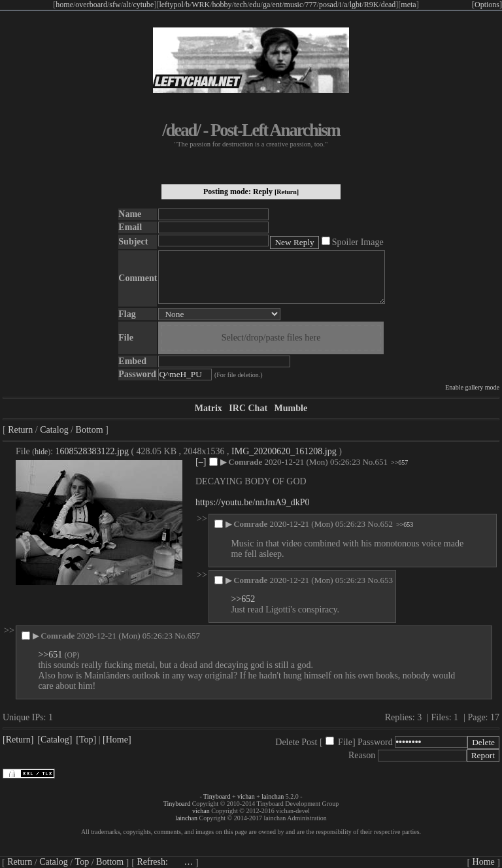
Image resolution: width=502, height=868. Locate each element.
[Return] (287, 192)
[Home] (117, 740)
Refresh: (165, 862)
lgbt (356, 5)
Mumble (291, 408)
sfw (115, 5)
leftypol (171, 5)
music (294, 5)
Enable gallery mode (472, 387)
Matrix (209, 408)
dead (389, 5)
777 (311, 5)
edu (255, 5)
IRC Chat (248, 408)
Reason (362, 755)
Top (82, 862)
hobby (222, 5)
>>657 (399, 462)
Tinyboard (217, 796)
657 (193, 636)
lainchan (273, 796)
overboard (91, 5)
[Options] (487, 5)
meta (408, 5)
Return (20, 430)
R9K (372, 5)
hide (41, 452)
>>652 (243, 599)
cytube (143, 5)
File (345, 742)
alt (127, 5)
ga (266, 5)
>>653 (405, 525)
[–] (201, 462)
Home (484, 862)
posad (328, 5)
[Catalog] (55, 740)
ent (277, 5)
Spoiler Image (358, 242)
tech (241, 5)
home (64, 5)
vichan (246, 796)
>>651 (50, 655)
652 (386, 524)
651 (382, 462)
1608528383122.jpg (92, 451)
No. (368, 462)
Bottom (90, 430)
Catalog (54, 430)
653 (386, 580)
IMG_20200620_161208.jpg (284, 451)
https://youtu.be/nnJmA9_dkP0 (253, 502)
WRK (201, 5)
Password (375, 742)
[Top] (86, 740)
